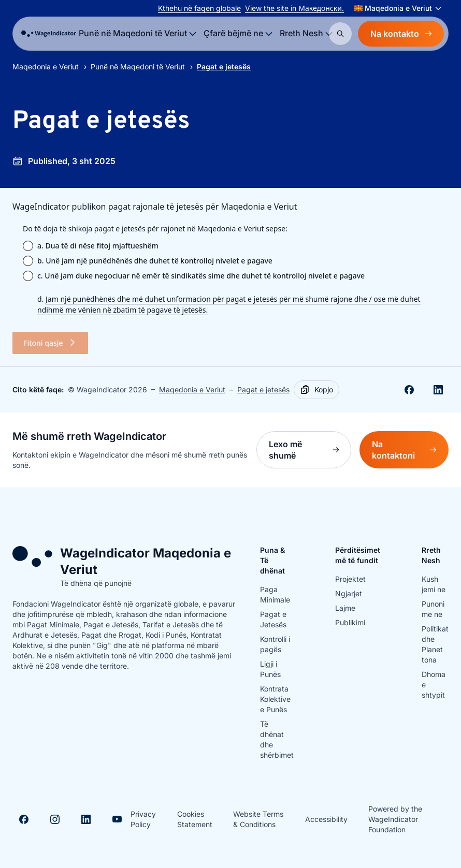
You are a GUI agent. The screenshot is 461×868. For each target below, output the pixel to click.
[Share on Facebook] (409, 390)
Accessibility (326, 819)
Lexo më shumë (310, 450)
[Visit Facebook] (24, 819)
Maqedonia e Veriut (46, 67)
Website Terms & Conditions (258, 819)
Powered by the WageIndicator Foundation (395, 819)
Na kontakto (401, 34)
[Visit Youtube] (117, 819)
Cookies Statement (195, 819)
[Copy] (316, 390)
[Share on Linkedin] (438, 390)
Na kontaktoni (410, 450)
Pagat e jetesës (263, 389)
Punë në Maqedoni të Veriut (138, 67)
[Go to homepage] (49, 34)
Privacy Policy (143, 819)
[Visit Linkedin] (86, 819)
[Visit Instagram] (55, 819)
